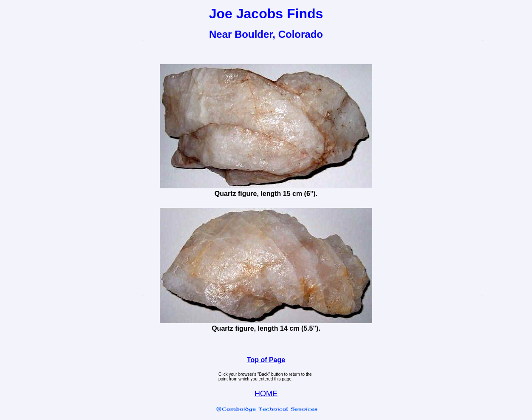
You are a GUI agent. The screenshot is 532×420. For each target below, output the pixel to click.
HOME (266, 394)
